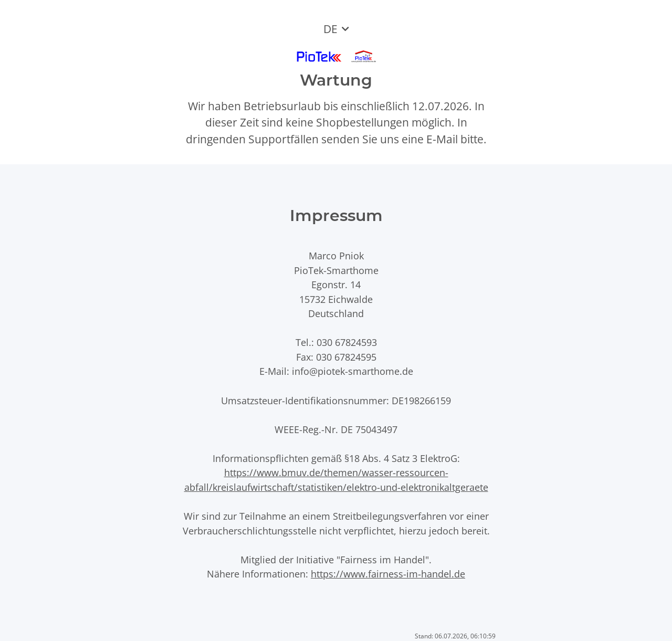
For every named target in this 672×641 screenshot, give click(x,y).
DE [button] (330, 29)
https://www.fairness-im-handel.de (388, 574)
